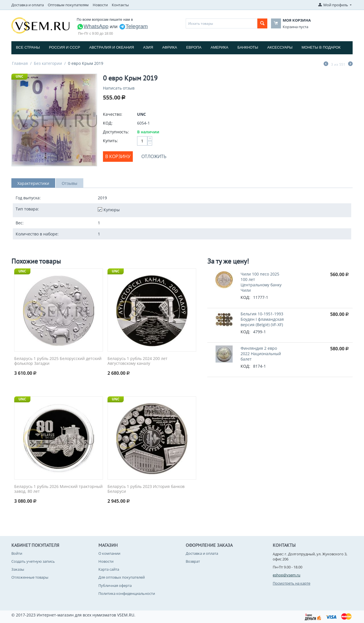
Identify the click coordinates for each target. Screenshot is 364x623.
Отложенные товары (30, 577)
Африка (169, 47)
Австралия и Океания (112, 47)
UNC (19, 76)
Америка (220, 47)
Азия (148, 47)
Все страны (28, 47)
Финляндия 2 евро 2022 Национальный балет (261, 354)
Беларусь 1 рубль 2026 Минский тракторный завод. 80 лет (58, 489)
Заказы (18, 569)
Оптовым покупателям (68, 5)
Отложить (154, 156)
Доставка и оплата (28, 5)
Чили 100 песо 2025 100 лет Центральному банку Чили (261, 282)
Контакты (120, 5)
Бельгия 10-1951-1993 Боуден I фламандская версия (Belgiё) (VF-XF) (262, 319)
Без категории (48, 63)
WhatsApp (93, 26)
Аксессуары (280, 47)
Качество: (113, 114)
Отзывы (70, 183)
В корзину (118, 156)
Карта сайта (109, 569)
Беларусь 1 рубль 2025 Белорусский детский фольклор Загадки (58, 361)
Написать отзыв (119, 88)
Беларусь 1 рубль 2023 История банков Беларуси (146, 489)
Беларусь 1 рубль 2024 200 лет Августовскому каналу (137, 361)
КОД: (108, 123)
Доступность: (116, 132)
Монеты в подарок (321, 47)
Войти (17, 553)
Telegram (133, 26)
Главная (20, 63)
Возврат (193, 561)
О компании (109, 553)
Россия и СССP (64, 47)
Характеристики (33, 183)
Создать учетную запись (33, 561)
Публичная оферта (115, 585)
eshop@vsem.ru (287, 575)
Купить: (110, 141)
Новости (100, 5)
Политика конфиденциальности (127, 593)
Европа (194, 47)
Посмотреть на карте (291, 583)
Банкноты (248, 47)
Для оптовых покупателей (122, 577)
